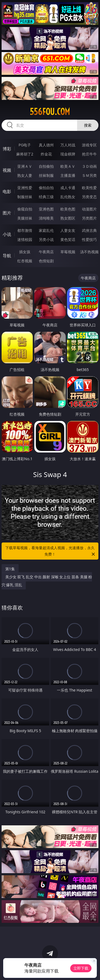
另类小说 (46, 239)
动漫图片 (89, 209)
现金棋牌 (68, 154)
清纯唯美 (46, 218)
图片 (7, 213)
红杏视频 (25, 261)
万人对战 (68, 145)
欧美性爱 (89, 188)
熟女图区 (68, 218)
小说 (7, 234)
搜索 (88, 125)
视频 (7, 170)
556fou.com (50, 112)
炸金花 (46, 154)
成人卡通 (68, 188)
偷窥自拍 (25, 209)
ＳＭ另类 (89, 175)
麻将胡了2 (25, 154)
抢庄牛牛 (89, 154)
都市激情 (25, 230)
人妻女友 (68, 230)
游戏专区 (89, 145)
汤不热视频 (89, 252)
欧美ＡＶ (68, 166)
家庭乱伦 (46, 230)
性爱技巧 (89, 239)
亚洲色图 (46, 209)
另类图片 (89, 218)
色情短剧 (46, 261)
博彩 (7, 149)
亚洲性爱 (25, 188)
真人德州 (46, 145)
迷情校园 (25, 239)
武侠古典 (89, 230)
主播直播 (68, 175)
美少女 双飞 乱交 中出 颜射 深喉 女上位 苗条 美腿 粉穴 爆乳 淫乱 (47, 581)
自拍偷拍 (46, 166)
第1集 (10, 569)
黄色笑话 (68, 239)
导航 (7, 256)
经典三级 (46, 197)
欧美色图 (68, 209)
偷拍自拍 (46, 188)
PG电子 (25, 145)
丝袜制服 (46, 175)
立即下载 (81, 968)
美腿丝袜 (25, 218)
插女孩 (25, 252)
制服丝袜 (25, 197)
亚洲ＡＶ (25, 166)
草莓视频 (68, 252)
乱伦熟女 (68, 197)
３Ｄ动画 (89, 166)
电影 (7, 192)
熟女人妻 (25, 175)
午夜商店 (46, 252)
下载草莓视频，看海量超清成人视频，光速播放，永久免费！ (51, 551)
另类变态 (89, 197)
